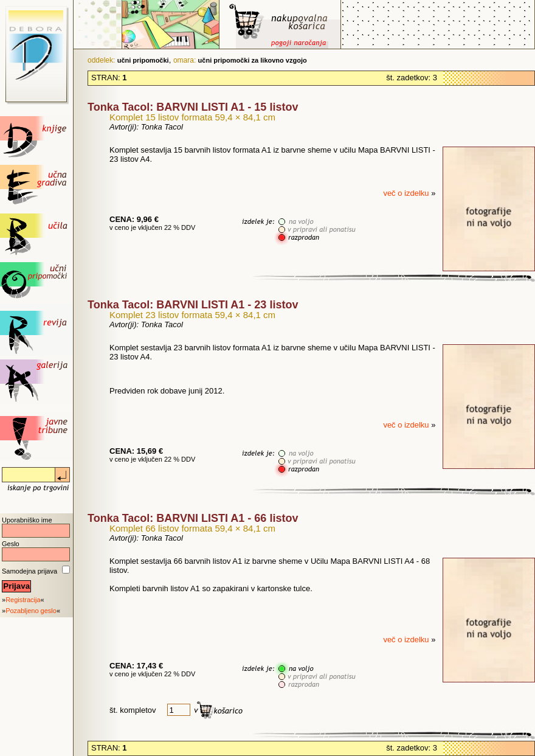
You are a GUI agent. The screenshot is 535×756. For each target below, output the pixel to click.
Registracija (23, 600)
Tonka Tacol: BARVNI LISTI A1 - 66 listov (193, 518)
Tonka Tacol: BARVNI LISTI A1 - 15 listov (193, 107)
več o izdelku (407, 193)
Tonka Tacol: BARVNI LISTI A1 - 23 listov (193, 305)
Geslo (11, 544)
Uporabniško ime (27, 520)
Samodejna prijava (29, 571)
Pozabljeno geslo (31, 611)
